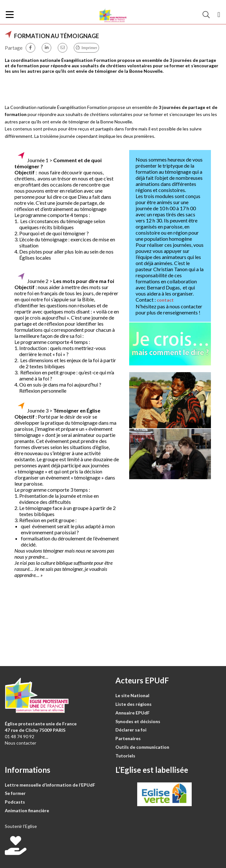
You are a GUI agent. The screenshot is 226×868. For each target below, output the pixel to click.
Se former (15, 793)
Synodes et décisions (138, 721)
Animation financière (27, 810)
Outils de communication (142, 747)
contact (165, 300)
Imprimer (89, 48)
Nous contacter (21, 743)
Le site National (132, 695)
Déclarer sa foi (131, 730)
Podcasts (15, 802)
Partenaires (128, 738)
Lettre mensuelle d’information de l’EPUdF (50, 785)
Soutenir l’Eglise (21, 826)
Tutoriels (125, 756)
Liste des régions (134, 704)
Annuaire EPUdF (133, 713)
